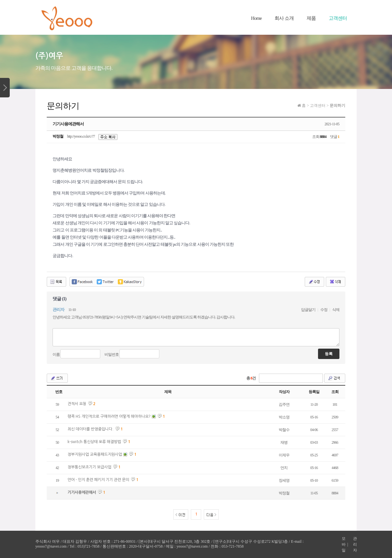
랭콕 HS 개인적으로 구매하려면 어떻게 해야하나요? (109, 416)
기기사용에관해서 (82, 492)
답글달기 (308, 310)
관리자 (355, 544)
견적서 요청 (77, 404)
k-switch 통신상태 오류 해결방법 (94, 442)
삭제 (336, 310)
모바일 (343, 544)
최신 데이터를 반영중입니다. (91, 429)
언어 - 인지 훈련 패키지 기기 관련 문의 (98, 480)
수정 (324, 310)
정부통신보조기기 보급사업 (89, 467)
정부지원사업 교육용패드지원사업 (95, 454)
